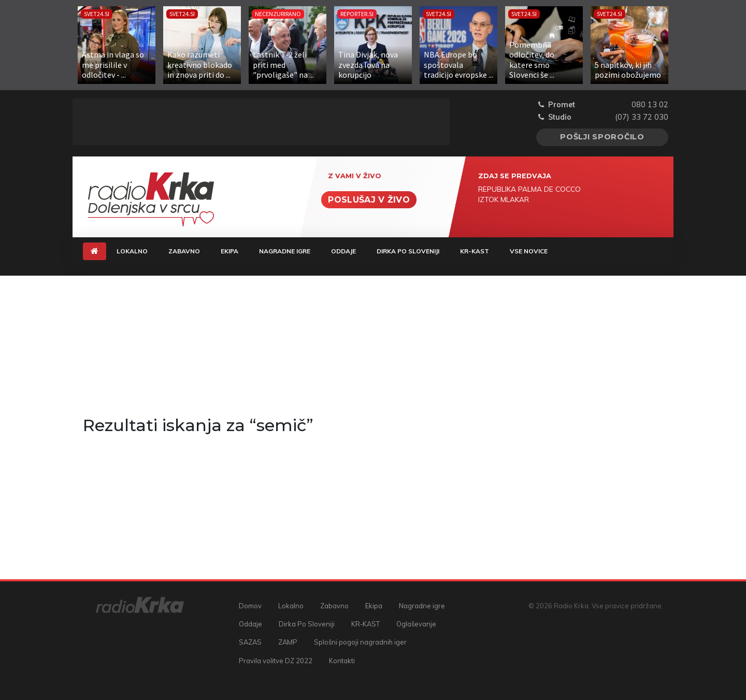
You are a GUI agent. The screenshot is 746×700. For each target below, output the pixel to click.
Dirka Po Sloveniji (408, 251)
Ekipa (229, 251)
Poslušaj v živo (369, 200)
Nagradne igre (285, 251)
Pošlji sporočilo (602, 137)
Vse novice (529, 251)
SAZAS (250, 642)
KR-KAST (475, 251)
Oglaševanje (416, 624)
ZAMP (288, 642)
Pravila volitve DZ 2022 (276, 661)
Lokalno (132, 251)
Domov (250, 606)
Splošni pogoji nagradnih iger (360, 642)
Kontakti (342, 661)
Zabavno (184, 251)
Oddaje (343, 251)
